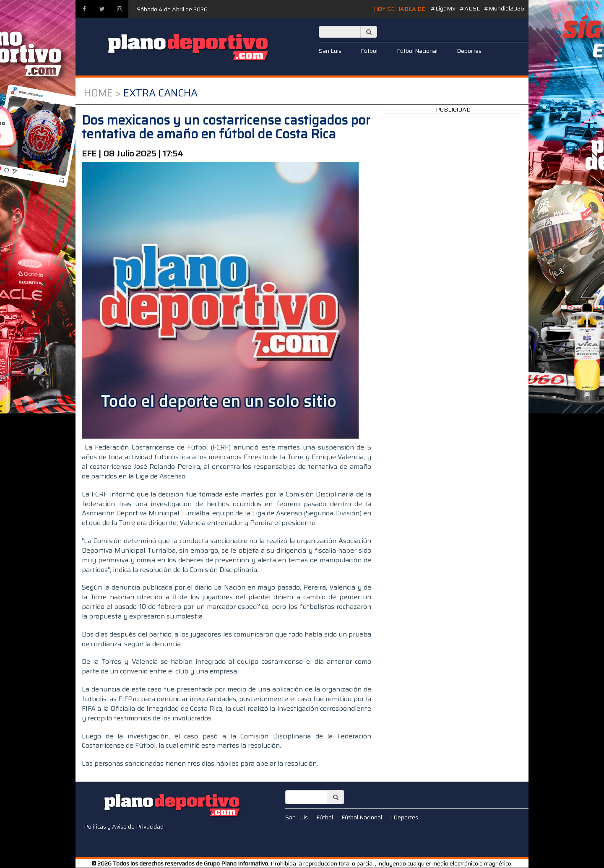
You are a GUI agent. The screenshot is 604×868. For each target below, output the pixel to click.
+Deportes (404, 817)
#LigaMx (443, 8)
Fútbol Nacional (417, 51)
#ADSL (470, 8)
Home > (102, 93)
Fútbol (369, 51)
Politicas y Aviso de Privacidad (124, 826)
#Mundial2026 (504, 8)
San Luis (330, 51)
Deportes (469, 51)
